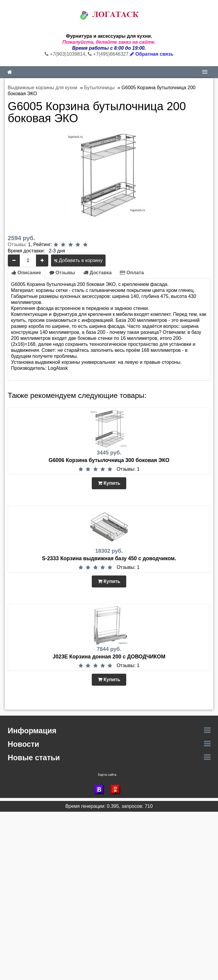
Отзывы (17, 244)
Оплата (132, 273)
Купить (109, 483)
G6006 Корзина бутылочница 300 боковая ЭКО (109, 460)
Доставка (97, 273)
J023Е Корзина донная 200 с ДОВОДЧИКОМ (109, 657)
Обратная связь (152, 54)
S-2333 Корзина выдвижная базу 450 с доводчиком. (109, 558)
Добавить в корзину (78, 260)
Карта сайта (107, 775)
